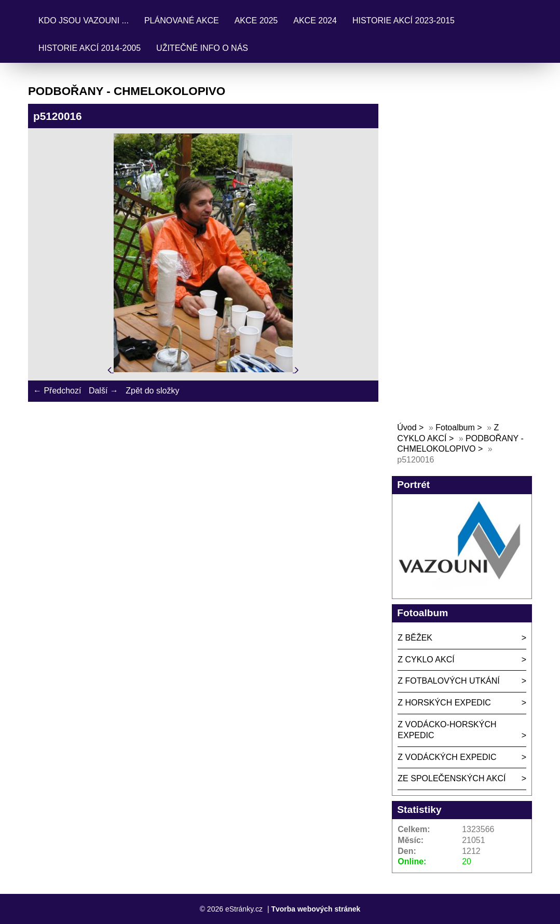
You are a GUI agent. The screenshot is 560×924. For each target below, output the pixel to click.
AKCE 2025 (256, 21)
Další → (104, 391)
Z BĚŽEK (415, 638)
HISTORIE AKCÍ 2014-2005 (90, 48)
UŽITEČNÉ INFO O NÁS (202, 48)
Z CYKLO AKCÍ (426, 660)
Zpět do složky (152, 391)
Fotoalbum (455, 427)
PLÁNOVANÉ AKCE (182, 21)
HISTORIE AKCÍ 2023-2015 (404, 21)
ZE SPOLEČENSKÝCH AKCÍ (452, 778)
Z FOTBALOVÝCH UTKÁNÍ (448, 681)
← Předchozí (57, 391)
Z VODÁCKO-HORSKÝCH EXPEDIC (447, 730)
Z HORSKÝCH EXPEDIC (444, 703)
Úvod (407, 427)
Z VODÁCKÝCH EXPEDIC (447, 757)
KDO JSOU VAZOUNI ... (84, 21)
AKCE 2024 (315, 21)
